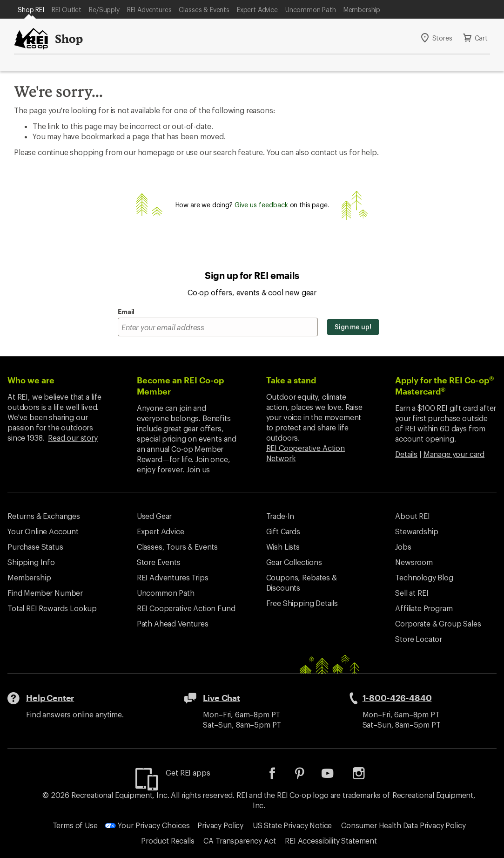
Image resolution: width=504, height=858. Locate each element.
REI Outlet (67, 10)
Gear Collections (294, 562)
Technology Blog (424, 577)
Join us (198, 469)
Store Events (159, 562)
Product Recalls (168, 841)
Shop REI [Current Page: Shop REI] (31, 10)
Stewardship (417, 531)
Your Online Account (43, 531)
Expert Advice (257, 10)
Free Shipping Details (302, 603)
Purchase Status (35, 547)
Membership (362, 10)
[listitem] (279, 776)
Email (126, 311)
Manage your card (454, 454)
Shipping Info (31, 562)
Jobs (403, 547)
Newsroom (414, 562)
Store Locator (419, 639)
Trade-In (280, 516)
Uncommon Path (311, 10)
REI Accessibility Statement (331, 841)
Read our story (73, 438)
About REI (413, 516)
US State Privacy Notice (292, 825)
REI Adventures (149, 10)
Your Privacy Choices (147, 825)
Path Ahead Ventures (173, 623)
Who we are (31, 380)
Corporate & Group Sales (438, 623)
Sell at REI (412, 593)
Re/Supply (104, 10)
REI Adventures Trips (173, 577)
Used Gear (155, 516)
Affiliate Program (424, 608)
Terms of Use (75, 825)
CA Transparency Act (239, 841)
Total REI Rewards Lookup (52, 608)
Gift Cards (283, 531)
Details (406, 454)
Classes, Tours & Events (177, 547)
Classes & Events (204, 10)
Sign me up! (353, 327)
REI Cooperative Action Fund (186, 608)
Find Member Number (45, 593)
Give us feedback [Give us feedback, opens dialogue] (261, 205)
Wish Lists (283, 547)
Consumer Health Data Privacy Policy (403, 825)
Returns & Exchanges (44, 516)
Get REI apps (188, 773)
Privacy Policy (220, 825)
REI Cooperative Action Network (306, 453)
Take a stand (291, 380)
